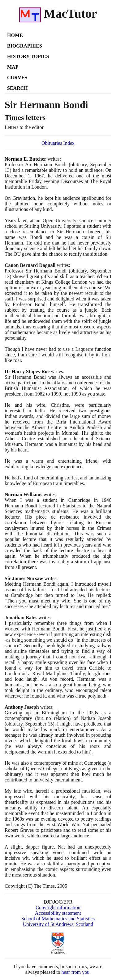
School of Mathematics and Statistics (58, 919)
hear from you (76, 972)
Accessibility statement (58, 913)
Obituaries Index (58, 143)
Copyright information (58, 907)
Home (15, 35)
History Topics (28, 56)
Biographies (25, 46)
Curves (17, 78)
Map (13, 67)
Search (17, 88)
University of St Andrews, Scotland (58, 924)
